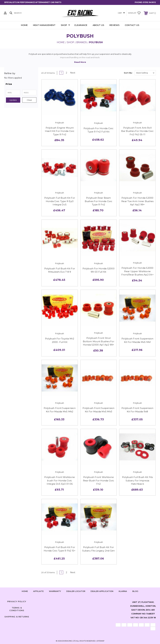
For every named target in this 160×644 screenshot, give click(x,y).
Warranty (55, 591)
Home (24, 25)
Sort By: (128, 73)
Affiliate (38, 591)
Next (74, 73)
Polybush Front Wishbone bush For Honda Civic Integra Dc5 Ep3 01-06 (60, 480)
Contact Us (132, 25)
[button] (21, 84)
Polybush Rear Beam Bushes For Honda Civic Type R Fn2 (99, 201)
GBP (121, 13)
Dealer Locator (76, 591)
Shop (65, 25)
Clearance (81, 25)
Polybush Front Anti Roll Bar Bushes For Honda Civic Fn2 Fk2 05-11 (137, 131)
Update (13, 100)
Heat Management (44, 25)
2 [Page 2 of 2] (66, 73)
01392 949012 (149, 2)
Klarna (123, 591)
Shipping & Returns (17, 617)
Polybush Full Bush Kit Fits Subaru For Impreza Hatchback (137, 480)
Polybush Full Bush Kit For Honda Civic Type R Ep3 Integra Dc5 (60, 201)
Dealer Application (102, 591)
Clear (29, 100)
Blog (135, 591)
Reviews (114, 25)
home (25, 591)
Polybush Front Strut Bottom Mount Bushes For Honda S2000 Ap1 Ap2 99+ (99, 341)
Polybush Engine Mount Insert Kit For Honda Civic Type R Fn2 (60, 131)
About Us (98, 25)
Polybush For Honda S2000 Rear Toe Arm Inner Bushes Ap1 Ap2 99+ (137, 201)
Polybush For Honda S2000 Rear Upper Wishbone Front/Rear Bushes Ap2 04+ (137, 271)
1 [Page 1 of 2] (61, 73)
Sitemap (101, 641)
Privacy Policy (17, 601)
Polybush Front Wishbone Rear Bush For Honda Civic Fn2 (99, 480)
